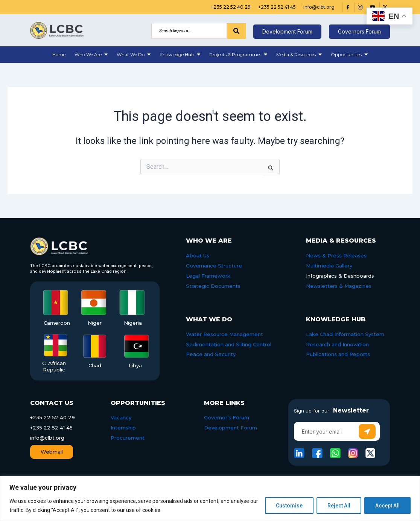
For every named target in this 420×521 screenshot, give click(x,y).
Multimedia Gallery (329, 266)
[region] (210, 499)
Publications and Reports (338, 354)
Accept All (387, 506)
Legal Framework (208, 276)
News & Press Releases (336, 255)
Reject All (339, 506)
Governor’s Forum (227, 417)
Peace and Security (211, 354)
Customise (289, 506)
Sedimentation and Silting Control (229, 344)
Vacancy (121, 417)
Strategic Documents (213, 286)
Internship (123, 428)
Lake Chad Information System (345, 334)
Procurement (128, 438)
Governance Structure (214, 266)
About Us (198, 255)
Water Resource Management (224, 334)
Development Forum (231, 428)
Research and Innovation (337, 344)
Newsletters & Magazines (339, 286)
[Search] (189, 31)
